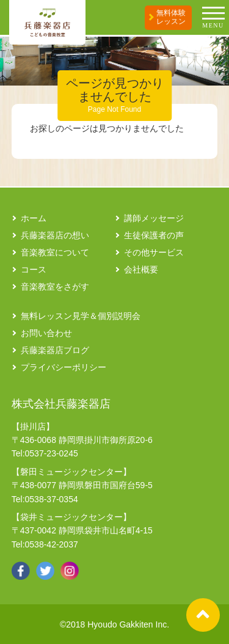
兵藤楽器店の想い (55, 235)
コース (34, 269)
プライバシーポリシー (64, 367)
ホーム (34, 218)
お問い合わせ (46, 333)
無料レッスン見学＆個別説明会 (81, 316)
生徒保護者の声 (154, 235)
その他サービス (154, 252)
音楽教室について (55, 252)
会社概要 (141, 269)
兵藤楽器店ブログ (55, 350)
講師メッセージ (154, 218)
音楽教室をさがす (55, 287)
